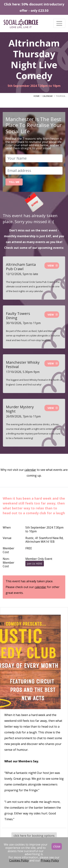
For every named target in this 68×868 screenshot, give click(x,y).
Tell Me (14, 182)
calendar (30, 470)
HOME (37, 96)
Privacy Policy (50, 860)
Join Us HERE (35, 564)
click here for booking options (34, 836)
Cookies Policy (19, 860)
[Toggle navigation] (59, 23)
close (57, 846)
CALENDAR (48, 96)
